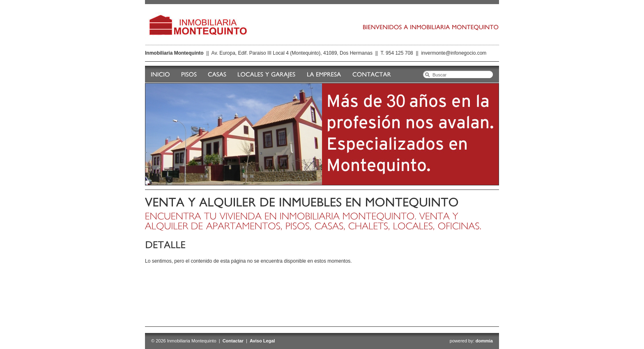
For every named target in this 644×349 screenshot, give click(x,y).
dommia (484, 341)
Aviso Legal (262, 341)
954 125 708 (399, 53)
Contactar (233, 341)
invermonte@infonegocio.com (454, 53)
